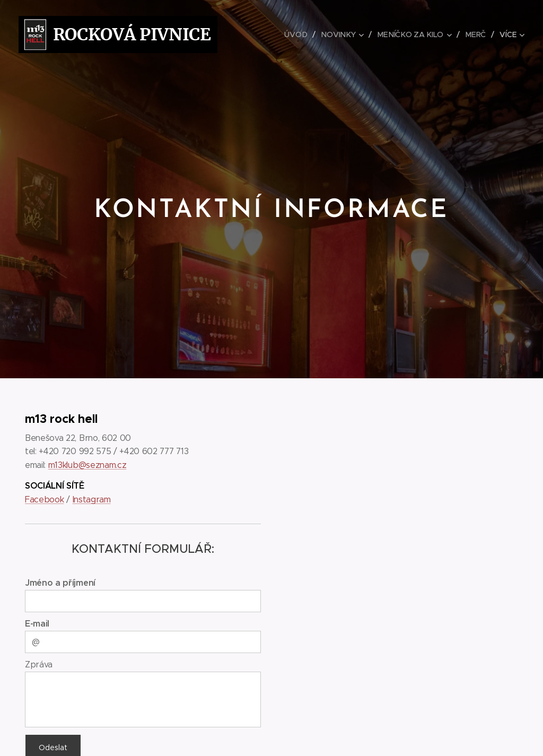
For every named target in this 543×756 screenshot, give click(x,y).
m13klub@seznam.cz (87, 464)
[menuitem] (300, 34)
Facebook (44, 499)
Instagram (92, 499)
